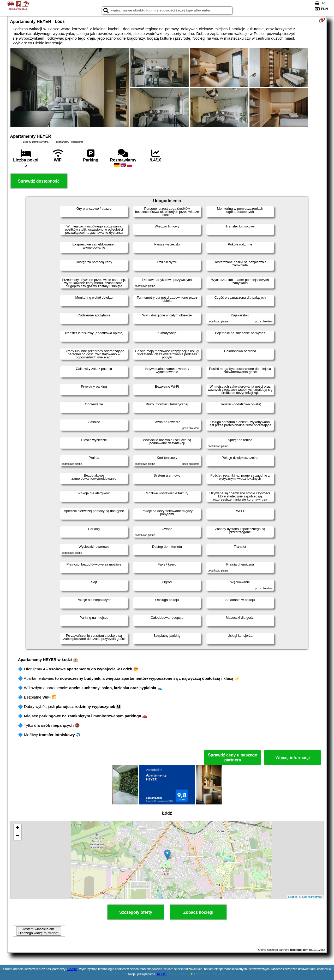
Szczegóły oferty (136, 912)
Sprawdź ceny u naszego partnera (233, 757)
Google (72, 969)
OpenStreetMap (312, 897)
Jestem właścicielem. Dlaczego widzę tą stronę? (39, 931)
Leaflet (293, 897)
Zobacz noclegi (198, 912)
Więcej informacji (293, 758)
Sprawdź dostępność (39, 181)
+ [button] (17, 828)
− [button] (17, 836)
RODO (162, 974)
